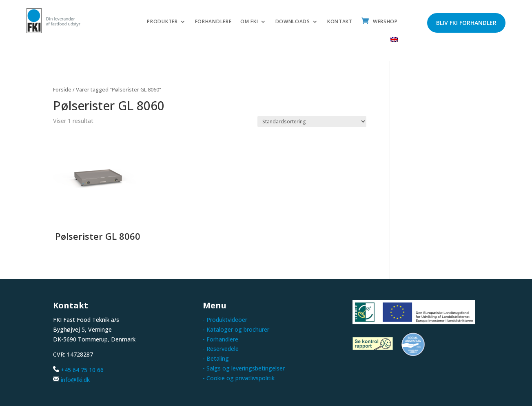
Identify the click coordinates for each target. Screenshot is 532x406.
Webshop (385, 22)
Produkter (162, 22)
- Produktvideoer (225, 320)
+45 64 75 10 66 (82, 370)
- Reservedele (221, 349)
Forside (62, 89)
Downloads (293, 22)
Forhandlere (213, 22)
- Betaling (216, 358)
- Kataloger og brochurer (236, 329)
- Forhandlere (221, 339)
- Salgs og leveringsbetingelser (244, 368)
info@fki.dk (75, 380)
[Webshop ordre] (312, 122)
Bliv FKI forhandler (466, 23)
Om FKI (249, 22)
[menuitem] (394, 42)
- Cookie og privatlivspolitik (239, 378)
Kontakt (340, 22)
